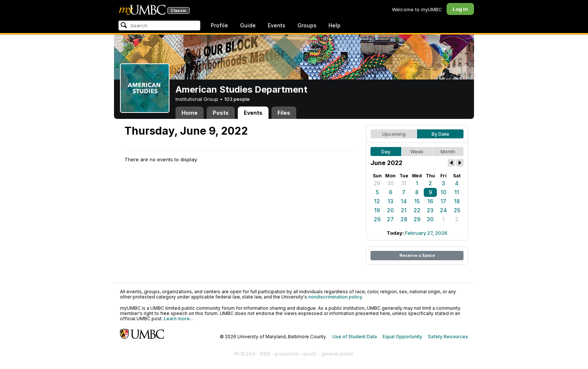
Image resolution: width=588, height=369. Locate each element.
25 (457, 210)
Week (417, 151)
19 (377, 210)
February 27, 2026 (426, 233)
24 (443, 210)
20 (390, 210)
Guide (248, 25)
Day (386, 151)
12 (377, 201)
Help (334, 25)
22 (417, 210)
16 (430, 201)
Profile (219, 25)
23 (430, 210)
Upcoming (394, 134)
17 (443, 201)
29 (377, 183)
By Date (440, 134)
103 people (237, 99)
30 (391, 183)
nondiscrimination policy (335, 297)
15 (417, 201)
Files (284, 113)
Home (190, 113)
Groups (307, 25)
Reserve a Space (417, 255)
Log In (460, 9)
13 (391, 201)
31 (404, 183)
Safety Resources (448, 337)
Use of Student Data (355, 337)
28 (404, 219)
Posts (221, 113)
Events (277, 25)
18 (457, 201)
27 (390, 219)
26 (377, 219)
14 (404, 201)
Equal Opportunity (402, 337)
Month (448, 151)
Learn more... (178, 319)
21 (404, 210)
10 (443, 192)
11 (457, 192)
